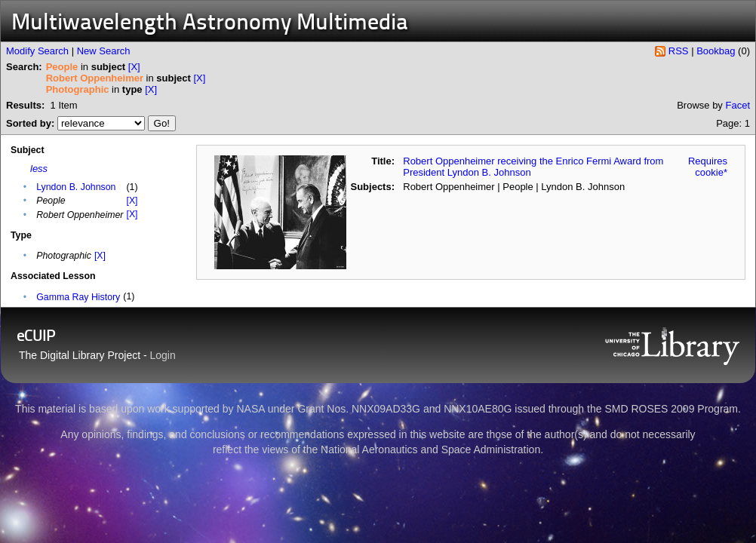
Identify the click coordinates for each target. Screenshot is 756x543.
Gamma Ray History (78, 297)
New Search (104, 51)
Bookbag (716, 51)
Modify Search (37, 51)
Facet (738, 105)
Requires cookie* (708, 167)
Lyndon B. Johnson (76, 187)
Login (163, 355)
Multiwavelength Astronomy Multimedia (210, 24)
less (39, 169)
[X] (134, 67)
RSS (679, 51)
